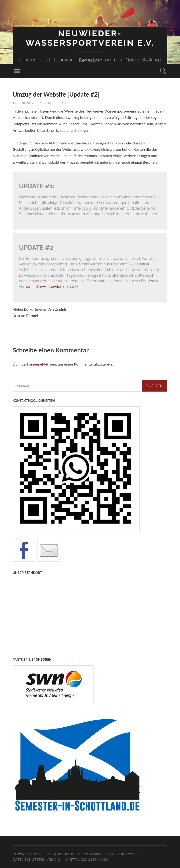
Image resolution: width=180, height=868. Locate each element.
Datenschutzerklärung (36, 859)
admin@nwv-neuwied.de (46, 287)
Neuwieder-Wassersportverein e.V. (90, 38)
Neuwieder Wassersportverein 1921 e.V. (103, 854)
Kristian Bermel (53, 103)
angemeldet (39, 364)
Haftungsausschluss (87, 859)
